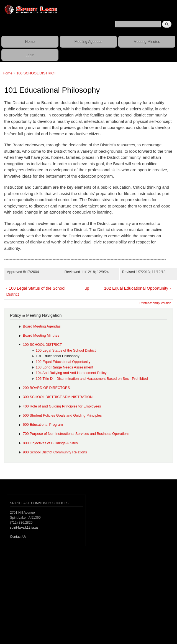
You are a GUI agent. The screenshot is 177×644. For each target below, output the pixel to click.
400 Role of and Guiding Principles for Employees (62, 406)
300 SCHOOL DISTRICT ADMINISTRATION (58, 397)
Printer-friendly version (155, 303)
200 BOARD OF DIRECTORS (46, 388)
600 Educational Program (43, 424)
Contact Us (18, 537)
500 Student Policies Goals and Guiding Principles (62, 415)
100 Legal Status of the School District (66, 350)
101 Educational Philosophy (58, 356)
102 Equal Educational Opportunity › (138, 288)
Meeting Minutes (147, 42)
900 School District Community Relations (55, 452)
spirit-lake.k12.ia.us (24, 528)
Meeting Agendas (88, 42)
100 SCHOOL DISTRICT (36, 73)
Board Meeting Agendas (42, 326)
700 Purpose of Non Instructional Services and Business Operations (76, 434)
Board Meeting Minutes (41, 335)
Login (30, 55)
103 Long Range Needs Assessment (64, 367)
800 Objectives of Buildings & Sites (50, 443)
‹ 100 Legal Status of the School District (36, 291)
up (87, 288)
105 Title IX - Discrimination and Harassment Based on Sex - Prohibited (92, 379)
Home (30, 42)
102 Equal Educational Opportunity (63, 362)
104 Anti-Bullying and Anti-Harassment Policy (71, 373)
